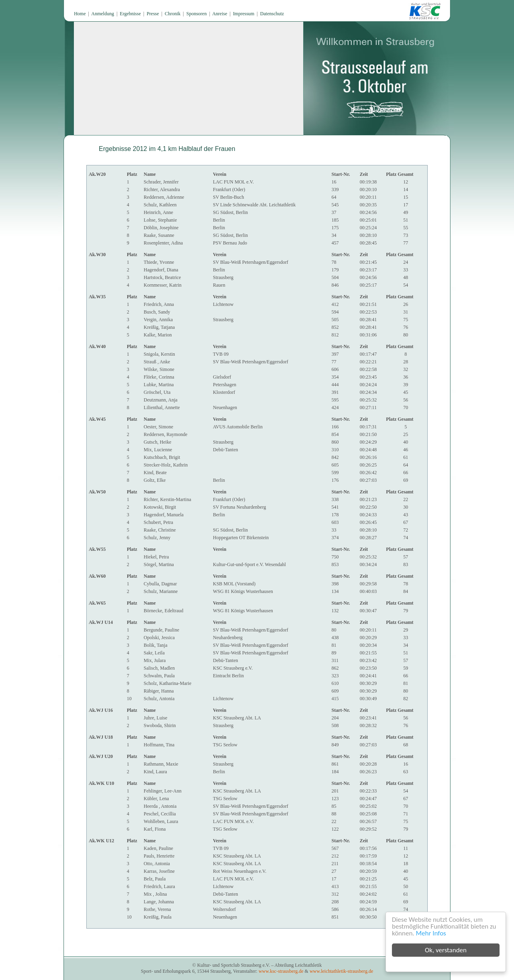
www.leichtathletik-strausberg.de (341, 971)
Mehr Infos (433, 933)
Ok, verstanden (447, 950)
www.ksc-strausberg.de (281, 971)
